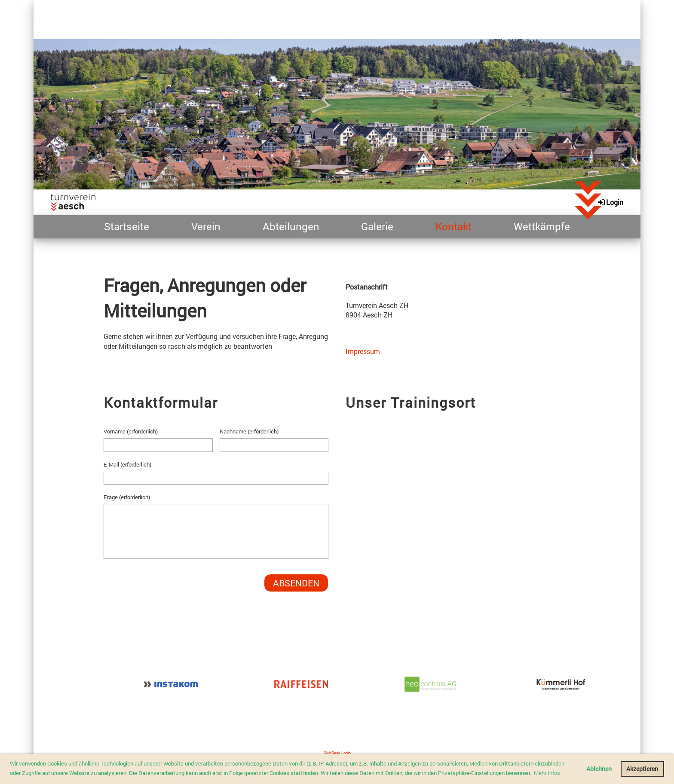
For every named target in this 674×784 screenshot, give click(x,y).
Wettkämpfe (542, 226)
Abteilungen (291, 226)
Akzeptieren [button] (642, 769)
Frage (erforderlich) (127, 497)
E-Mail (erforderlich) (127, 464)
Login (610, 202)
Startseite (127, 226)
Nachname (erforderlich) (249, 431)
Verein (206, 226)
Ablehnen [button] (599, 769)
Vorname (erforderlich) (131, 431)
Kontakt (453, 226)
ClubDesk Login (337, 753)
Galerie (377, 226)
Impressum (363, 351)
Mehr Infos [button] (547, 773)
